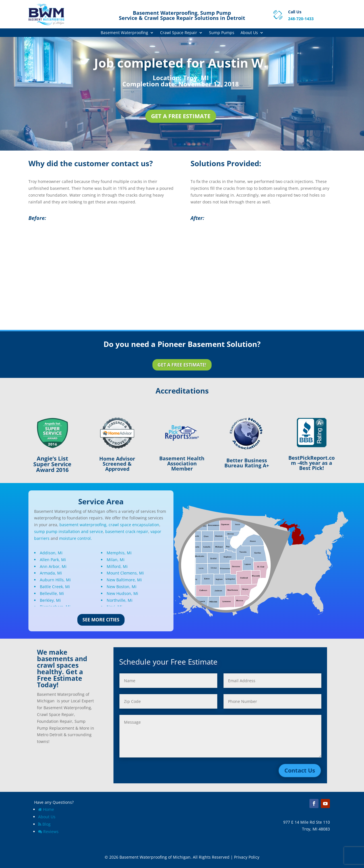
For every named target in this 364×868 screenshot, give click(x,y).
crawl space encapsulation (134, 525)
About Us (249, 33)
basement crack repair (127, 531)
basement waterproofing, (83, 525)
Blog (44, 824)
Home (46, 809)
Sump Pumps (222, 33)
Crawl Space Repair (179, 33)
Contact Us (300, 770)
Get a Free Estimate (181, 116)
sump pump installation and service (69, 531)
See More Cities (101, 620)
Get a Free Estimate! (182, 365)
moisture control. (76, 538)
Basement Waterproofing (124, 33)
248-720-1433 (301, 19)
